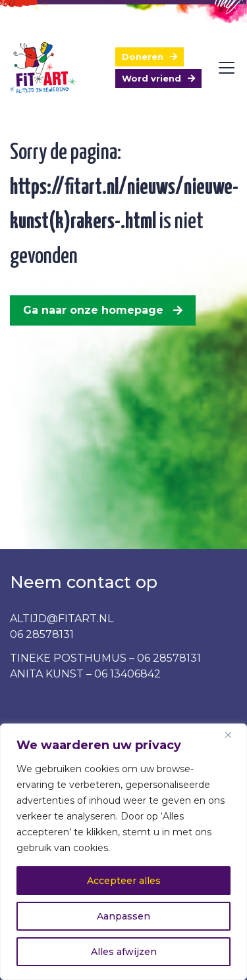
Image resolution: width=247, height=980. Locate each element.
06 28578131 (42, 634)
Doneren (143, 57)
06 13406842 (127, 674)
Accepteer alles (124, 881)
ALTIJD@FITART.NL (62, 619)
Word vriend (151, 78)
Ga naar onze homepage (93, 310)
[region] (123, 852)
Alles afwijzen (124, 952)
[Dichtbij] (233, 735)
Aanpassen (123, 916)
